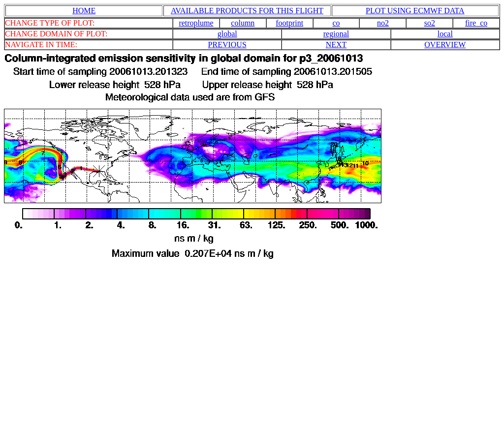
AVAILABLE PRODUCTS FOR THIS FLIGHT (247, 11)
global (227, 34)
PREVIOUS (227, 45)
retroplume (196, 23)
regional (336, 34)
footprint (289, 23)
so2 (430, 23)
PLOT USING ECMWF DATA (415, 11)
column (243, 23)
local (445, 34)
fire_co (476, 23)
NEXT (336, 45)
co (336, 23)
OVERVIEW (445, 45)
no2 (383, 23)
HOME (84, 11)
